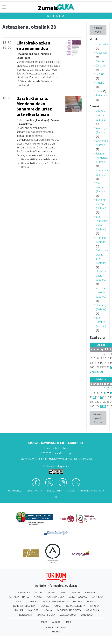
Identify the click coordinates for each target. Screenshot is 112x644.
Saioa (99, 61)
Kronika (18, 610)
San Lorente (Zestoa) (101, 322)
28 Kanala (87, 615)
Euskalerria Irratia (55, 601)
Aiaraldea (24, 593)
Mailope (34, 610)
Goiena (92, 601)
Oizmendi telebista (69, 610)
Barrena (98, 597)
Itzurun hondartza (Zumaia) (102, 158)
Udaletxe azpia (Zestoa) (101, 276)
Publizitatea (55, 491)
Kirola (99, 91)
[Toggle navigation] (4, 7)
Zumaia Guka (68, 615)
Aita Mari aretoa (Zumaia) (101, 116)
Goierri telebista (24, 606)
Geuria (78, 601)
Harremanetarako (92, 491)
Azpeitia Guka (56, 597)
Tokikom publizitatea (56, 628)
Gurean (56, 622)
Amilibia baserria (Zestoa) (101, 293)
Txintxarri (25, 615)
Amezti (76, 593)
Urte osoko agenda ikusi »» (98, 418)
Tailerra (100, 83)
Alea (63, 593)
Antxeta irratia (19, 597)
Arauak (72, 491)
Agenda (56, 16)
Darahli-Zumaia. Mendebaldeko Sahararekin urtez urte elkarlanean (34, 106)
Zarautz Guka (46, 615)
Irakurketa (102, 95)
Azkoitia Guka (78, 597)
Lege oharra (34, 491)
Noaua (48, 610)
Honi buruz (15, 491)
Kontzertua (102, 44)
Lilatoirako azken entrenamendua (33, 46)
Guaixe (45, 606)
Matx (44, 622)
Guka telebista (76, 606)
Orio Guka (93, 610)
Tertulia (100, 74)
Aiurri (51, 593)
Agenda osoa (98, 30)
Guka (58, 606)
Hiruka (95, 606)
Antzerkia (101, 53)
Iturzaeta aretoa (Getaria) (101, 204)
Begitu (20, 601)
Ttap (68, 622)
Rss (56, 497)
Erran (34, 601)
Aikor (39, 593)
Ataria (38, 597)
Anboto (90, 593)
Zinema (100, 66)
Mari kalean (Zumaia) (101, 187)
